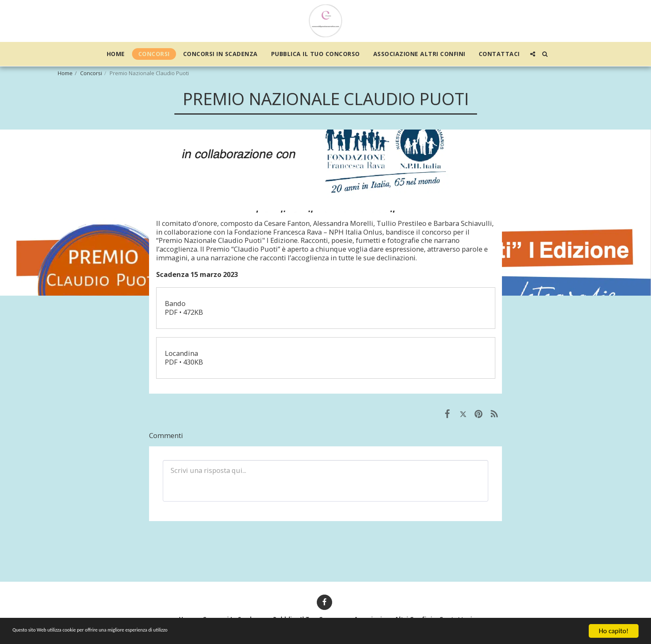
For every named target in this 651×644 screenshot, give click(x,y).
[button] (533, 54)
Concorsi (91, 73)
